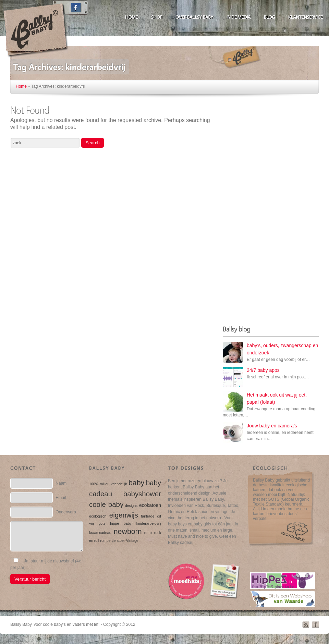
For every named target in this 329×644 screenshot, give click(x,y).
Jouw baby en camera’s (272, 426)
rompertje (108, 540)
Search (92, 143)
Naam (61, 483)
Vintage (132, 540)
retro (148, 533)
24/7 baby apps (263, 370)
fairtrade (148, 516)
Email (61, 498)
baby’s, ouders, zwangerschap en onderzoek (282, 349)
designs (131, 506)
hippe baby (121, 523)
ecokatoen (150, 505)
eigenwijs (124, 515)
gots (102, 523)
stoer (121, 540)
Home (21, 86)
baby (136, 483)
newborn (128, 532)
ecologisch (98, 516)
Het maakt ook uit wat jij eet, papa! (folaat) (277, 398)
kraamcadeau (100, 533)
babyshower (142, 494)
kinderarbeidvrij (149, 523)
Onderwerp (66, 512)
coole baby (106, 504)
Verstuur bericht (30, 579)
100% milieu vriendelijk (108, 484)
